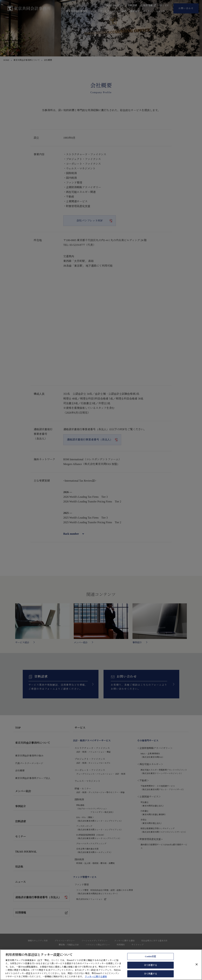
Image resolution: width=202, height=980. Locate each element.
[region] (101, 965)
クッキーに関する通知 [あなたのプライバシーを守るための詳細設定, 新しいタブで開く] (96, 977)
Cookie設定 (150, 956)
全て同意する (151, 974)
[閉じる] (197, 964)
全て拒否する (151, 965)
